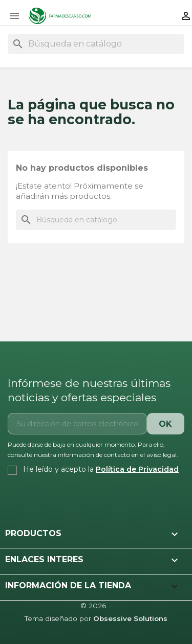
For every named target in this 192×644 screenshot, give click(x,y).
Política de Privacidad (137, 469)
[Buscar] (96, 44)
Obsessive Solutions (130, 618)
